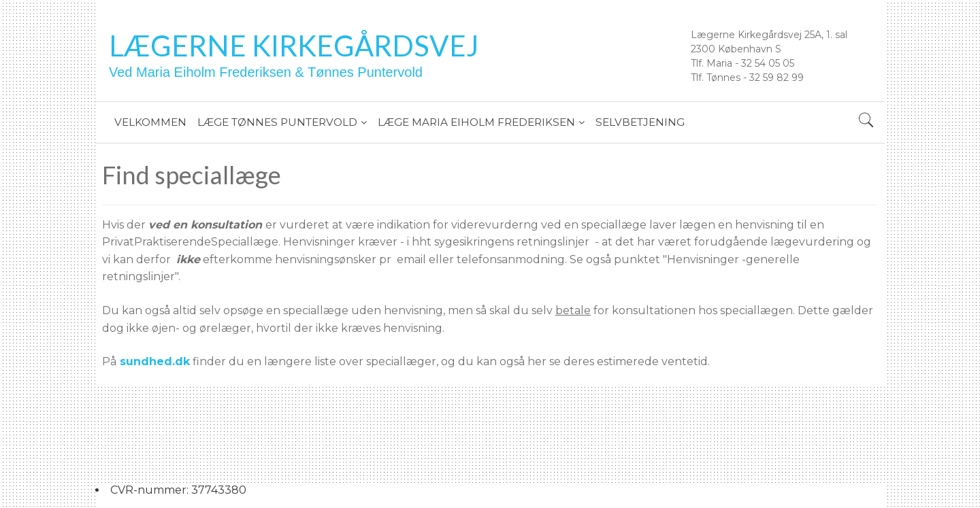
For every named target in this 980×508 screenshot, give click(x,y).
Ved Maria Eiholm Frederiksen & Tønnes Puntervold (266, 72)
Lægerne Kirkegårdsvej (294, 46)
